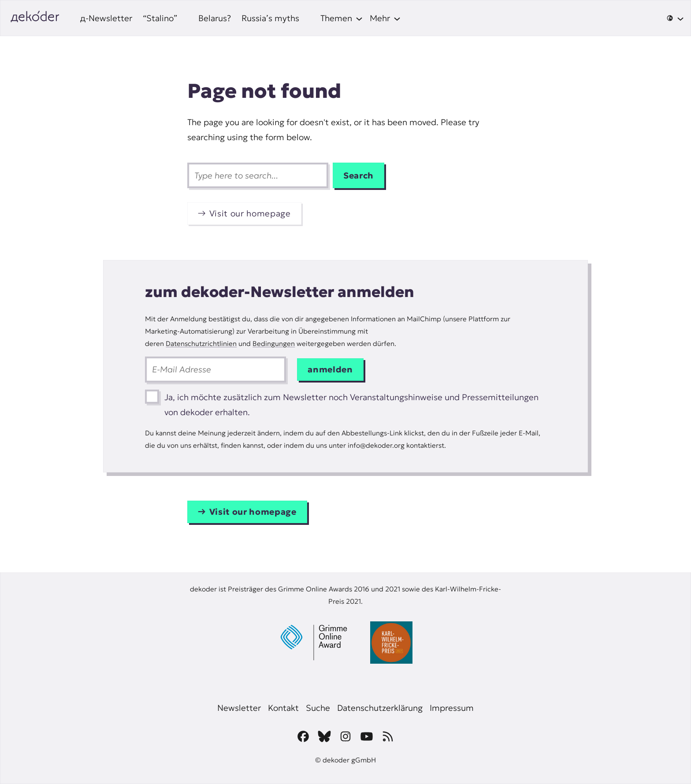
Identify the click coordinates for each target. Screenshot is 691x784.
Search (359, 175)
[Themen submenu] (342, 18)
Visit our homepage (250, 213)
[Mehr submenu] (385, 18)
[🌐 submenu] (675, 18)
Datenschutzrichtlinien (201, 344)
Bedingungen (274, 344)
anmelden (330, 369)
